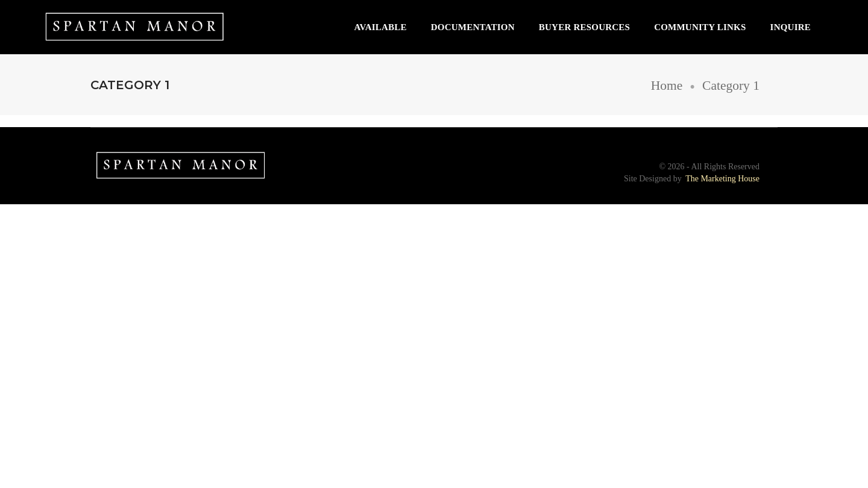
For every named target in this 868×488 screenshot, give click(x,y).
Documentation (473, 27)
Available (380, 27)
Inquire (791, 27)
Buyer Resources (584, 27)
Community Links (700, 27)
